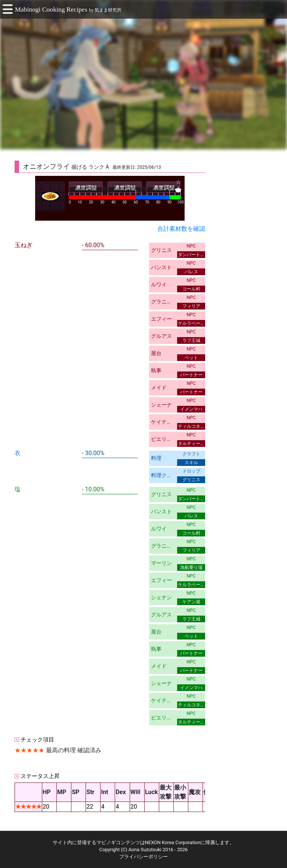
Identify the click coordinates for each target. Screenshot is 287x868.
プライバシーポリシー (143, 857)
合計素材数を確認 (181, 229)
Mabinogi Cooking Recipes (51, 9)
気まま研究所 (108, 10)
